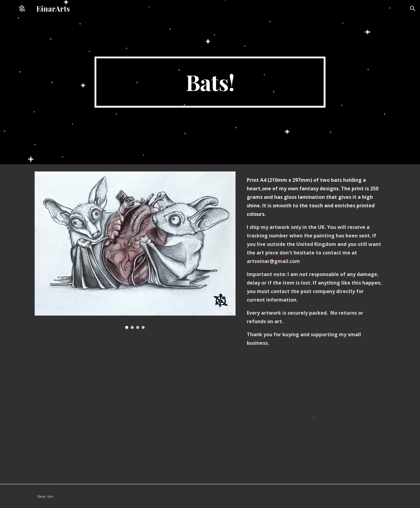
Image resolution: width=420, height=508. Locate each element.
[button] (413, 9)
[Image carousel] (135, 250)
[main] (210, 82)
